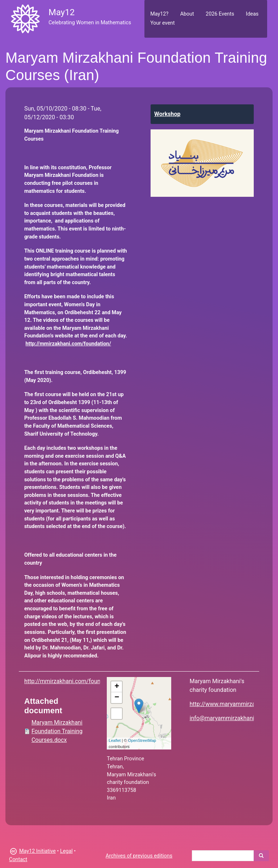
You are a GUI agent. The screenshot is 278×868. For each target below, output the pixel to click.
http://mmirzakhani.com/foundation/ (72, 681)
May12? (159, 14)
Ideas (252, 14)
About (187, 14)
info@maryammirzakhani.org (227, 718)
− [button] (117, 698)
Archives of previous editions (139, 856)
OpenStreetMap (142, 740)
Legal (66, 851)
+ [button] (117, 687)
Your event (162, 23)
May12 (62, 12)
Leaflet (115, 740)
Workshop (167, 114)
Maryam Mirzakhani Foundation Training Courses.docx (57, 731)
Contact (18, 859)
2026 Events (220, 14)
